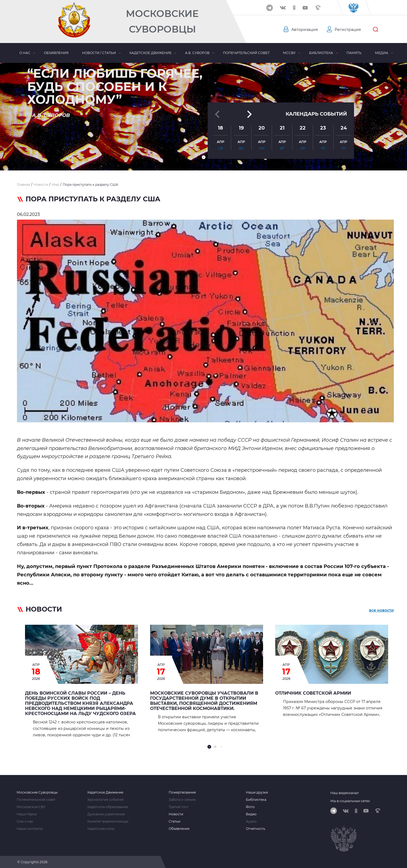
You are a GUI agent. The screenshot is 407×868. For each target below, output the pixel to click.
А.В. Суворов (197, 53)
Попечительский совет (246, 53)
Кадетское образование (108, 807)
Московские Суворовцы (162, 21)
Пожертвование (182, 792)
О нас (25, 53)
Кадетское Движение (105, 792)
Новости (176, 814)
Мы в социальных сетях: (350, 801)
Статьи (174, 821)
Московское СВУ (31, 807)
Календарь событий (316, 111)
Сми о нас (25, 821)
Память (354, 53)
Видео (251, 814)
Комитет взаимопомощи (108, 821)
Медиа (382, 53)
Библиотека (321, 53)
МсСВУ (289, 53)
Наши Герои (27, 814)
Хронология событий (105, 800)
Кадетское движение (151, 53)
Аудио (251, 821)
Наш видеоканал (345, 793)
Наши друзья (257, 792)
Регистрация (348, 30)
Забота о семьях (182, 800)
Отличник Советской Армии (313, 693)
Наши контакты (30, 829)
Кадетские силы (101, 829)
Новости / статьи (99, 53)
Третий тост (179, 807)
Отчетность (256, 829)
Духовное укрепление (106, 814)
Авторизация (305, 30)
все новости (381, 610)
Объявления (56, 53)
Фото (250, 807)
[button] (204, 157)
